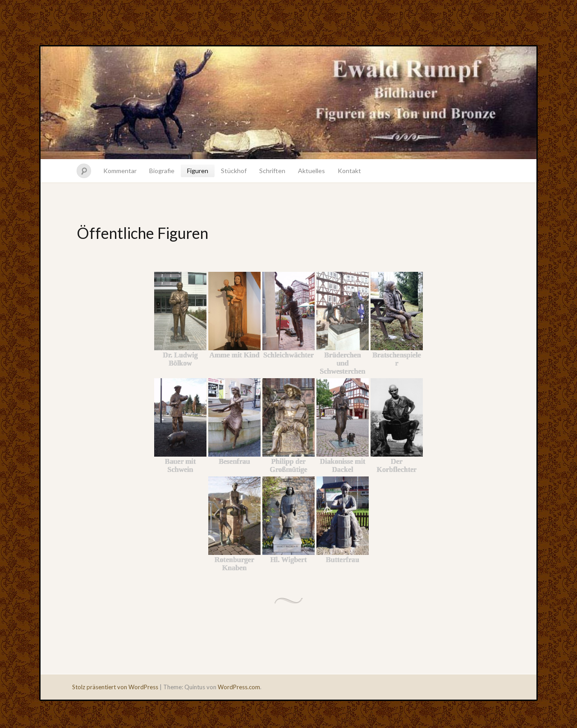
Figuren (198, 171)
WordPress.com (239, 687)
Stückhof (234, 171)
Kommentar (120, 171)
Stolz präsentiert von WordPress (115, 687)
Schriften (272, 171)
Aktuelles (311, 171)
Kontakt (349, 171)
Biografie (162, 171)
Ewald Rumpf (288, 103)
